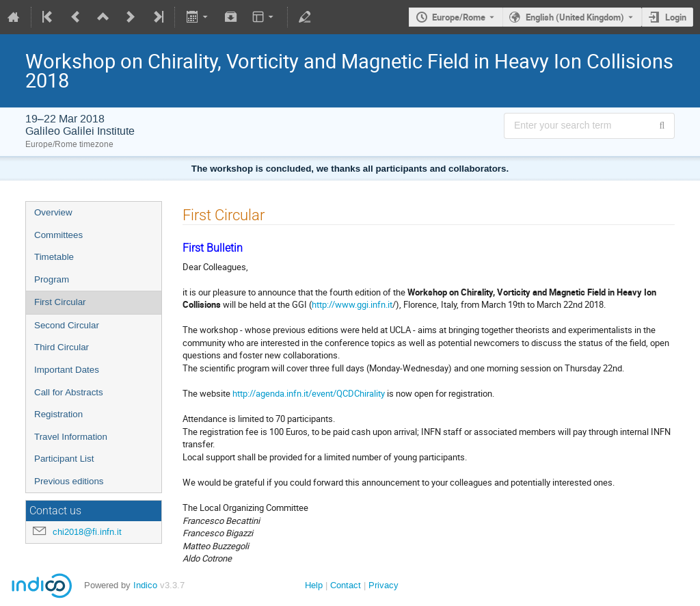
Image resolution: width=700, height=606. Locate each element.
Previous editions (69, 481)
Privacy (383, 585)
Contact (346, 585)
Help (314, 585)
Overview (53, 212)
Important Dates (67, 370)
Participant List (64, 459)
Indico (145, 585)
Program (52, 279)
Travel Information (71, 437)
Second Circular (67, 325)
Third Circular (62, 347)
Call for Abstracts (69, 392)
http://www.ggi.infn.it (352, 304)
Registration (58, 414)
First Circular (60, 302)
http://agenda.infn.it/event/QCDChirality (309, 393)
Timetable (54, 257)
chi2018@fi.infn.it (87, 532)
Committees (58, 235)
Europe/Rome (459, 17)
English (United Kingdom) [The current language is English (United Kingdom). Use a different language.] (575, 17)
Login (676, 17)
